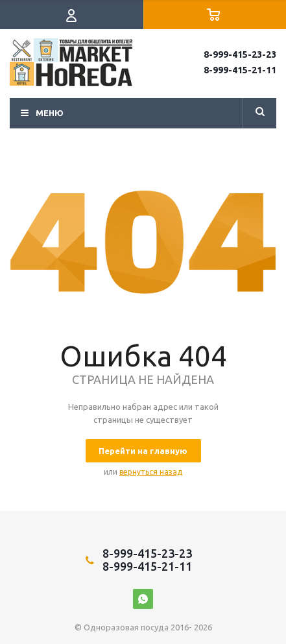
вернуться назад (151, 472)
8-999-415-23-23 (240, 54)
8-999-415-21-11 (240, 70)
